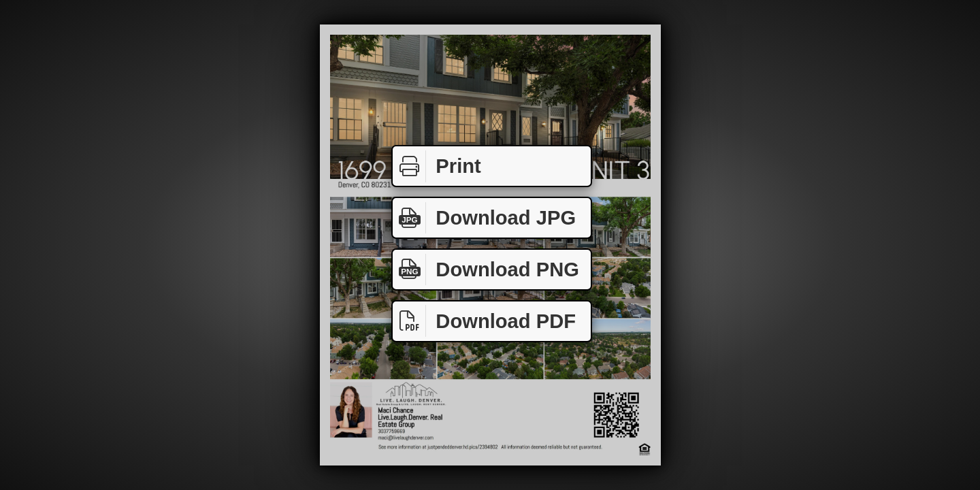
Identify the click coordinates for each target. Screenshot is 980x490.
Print (437, 166)
